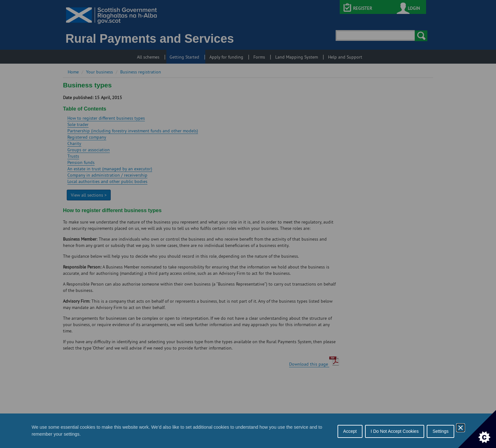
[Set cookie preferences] (477, 429)
